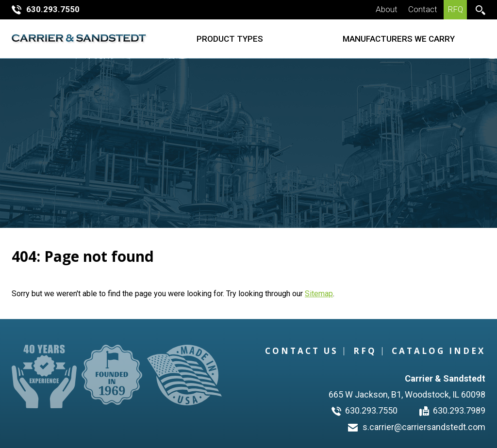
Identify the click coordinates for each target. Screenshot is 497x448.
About (387, 9)
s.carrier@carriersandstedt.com (417, 427)
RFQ (456, 9)
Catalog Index (439, 351)
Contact (423, 9)
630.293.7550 (46, 9)
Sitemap (319, 294)
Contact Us (302, 351)
